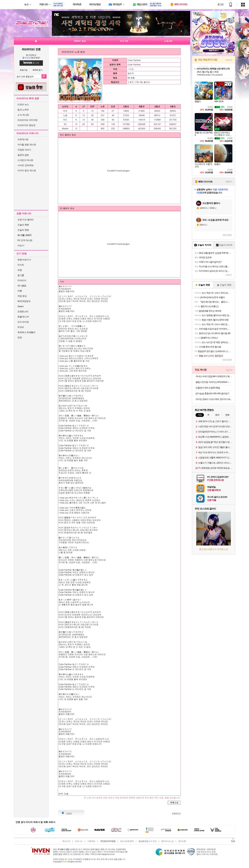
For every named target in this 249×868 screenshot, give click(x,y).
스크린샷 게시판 (25, 160)
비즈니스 (79, 841)
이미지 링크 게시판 (27, 171)
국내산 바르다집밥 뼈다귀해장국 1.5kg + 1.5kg (214, 376)
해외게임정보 (24, 301)
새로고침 (226, 235)
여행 (20, 291)
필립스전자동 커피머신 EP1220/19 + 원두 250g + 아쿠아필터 (214, 382)
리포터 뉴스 (23, 104)
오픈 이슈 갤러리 (26, 220)
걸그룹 (21, 275)
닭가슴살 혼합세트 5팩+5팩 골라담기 (212, 393)
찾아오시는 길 (167, 841)
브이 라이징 (23, 322)
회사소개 (66, 841)
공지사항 (182, 841)
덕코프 (21, 327)
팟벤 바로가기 (24, 260)
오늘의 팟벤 (23, 230)
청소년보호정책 (127, 841)
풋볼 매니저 (23, 317)
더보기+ (229, 182)
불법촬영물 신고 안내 (147, 841)
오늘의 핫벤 (23, 225)
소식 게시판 (23, 115)
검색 (44, 76)
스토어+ (229, 60)
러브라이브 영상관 (26, 125)
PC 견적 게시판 (25, 240)
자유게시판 (23, 139)
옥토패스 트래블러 (26, 332)
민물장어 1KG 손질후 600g (208, 388)
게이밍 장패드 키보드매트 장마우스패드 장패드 (214, 399)
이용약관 (91, 841)
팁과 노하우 (23, 110)
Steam (20, 306)
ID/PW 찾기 (38, 70)
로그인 (220, 4)
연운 (20, 337)
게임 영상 (22, 296)
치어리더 (22, 280)
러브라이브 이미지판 (27, 120)
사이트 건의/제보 (26, 165)
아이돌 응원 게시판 (27, 145)
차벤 (20, 270)
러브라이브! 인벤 (31, 49)
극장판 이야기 (24, 150)
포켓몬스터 (23, 312)
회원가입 (24, 70)
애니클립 (22, 286)
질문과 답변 (23, 155)
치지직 (21, 265)
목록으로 (174, 803)
